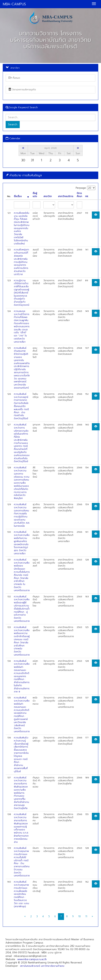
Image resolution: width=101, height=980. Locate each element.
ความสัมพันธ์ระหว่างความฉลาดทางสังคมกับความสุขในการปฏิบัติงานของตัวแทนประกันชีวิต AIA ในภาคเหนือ (22, 515)
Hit (87, 196)
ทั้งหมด (14, 78)
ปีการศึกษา (79, 195)
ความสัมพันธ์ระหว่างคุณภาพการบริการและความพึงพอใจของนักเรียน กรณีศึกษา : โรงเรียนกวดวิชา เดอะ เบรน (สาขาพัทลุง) (21, 894)
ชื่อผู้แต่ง (35, 195)
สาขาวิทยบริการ (66, 196)
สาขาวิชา (48, 196)
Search (13, 124)
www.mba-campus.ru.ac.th (32, 959)
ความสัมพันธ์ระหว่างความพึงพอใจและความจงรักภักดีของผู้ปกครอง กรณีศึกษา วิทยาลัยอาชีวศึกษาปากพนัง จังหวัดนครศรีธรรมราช (22, 641)
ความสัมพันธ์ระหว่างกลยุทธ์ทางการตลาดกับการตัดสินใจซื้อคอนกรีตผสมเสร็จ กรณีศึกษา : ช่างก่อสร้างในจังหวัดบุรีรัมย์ (21, 406)
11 (86, 916)
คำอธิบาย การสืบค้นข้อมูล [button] (24, 175)
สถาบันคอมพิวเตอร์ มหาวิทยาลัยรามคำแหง (42, 966)
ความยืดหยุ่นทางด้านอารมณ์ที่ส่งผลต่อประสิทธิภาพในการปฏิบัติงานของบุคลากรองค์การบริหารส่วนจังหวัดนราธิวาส (21, 262)
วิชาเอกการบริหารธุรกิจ (22, 90)
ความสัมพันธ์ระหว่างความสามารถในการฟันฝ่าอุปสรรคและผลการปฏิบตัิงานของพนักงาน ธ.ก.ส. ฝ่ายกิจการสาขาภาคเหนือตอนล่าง (21, 828)
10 (79, 916)
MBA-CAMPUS (14, 4)
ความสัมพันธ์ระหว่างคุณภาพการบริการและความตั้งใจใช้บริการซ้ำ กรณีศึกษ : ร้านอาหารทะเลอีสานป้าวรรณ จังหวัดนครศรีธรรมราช (22, 862)
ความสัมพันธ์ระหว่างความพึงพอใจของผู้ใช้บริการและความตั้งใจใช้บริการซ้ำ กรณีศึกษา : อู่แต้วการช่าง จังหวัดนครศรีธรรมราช (22, 609)
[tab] (50, 175)
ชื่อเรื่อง (21, 196)
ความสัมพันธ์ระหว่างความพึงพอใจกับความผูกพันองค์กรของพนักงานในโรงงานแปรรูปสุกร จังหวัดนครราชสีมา (22, 543)
